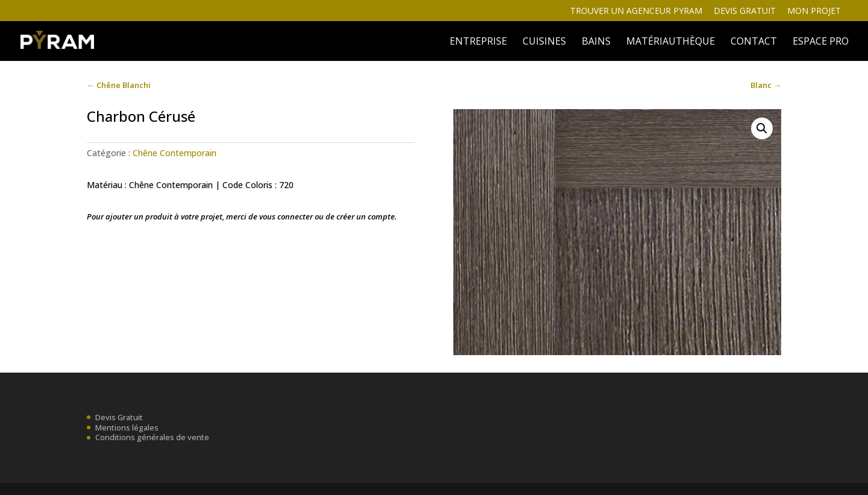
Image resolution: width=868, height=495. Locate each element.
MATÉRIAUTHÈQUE (671, 42)
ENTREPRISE (478, 42)
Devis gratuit (745, 11)
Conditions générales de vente (152, 437)
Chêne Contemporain (175, 153)
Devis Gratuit (119, 417)
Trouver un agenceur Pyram (636, 11)
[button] (762, 128)
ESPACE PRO (821, 42)
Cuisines (544, 42)
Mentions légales (127, 427)
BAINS (596, 42)
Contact (754, 42)
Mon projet (814, 11)
